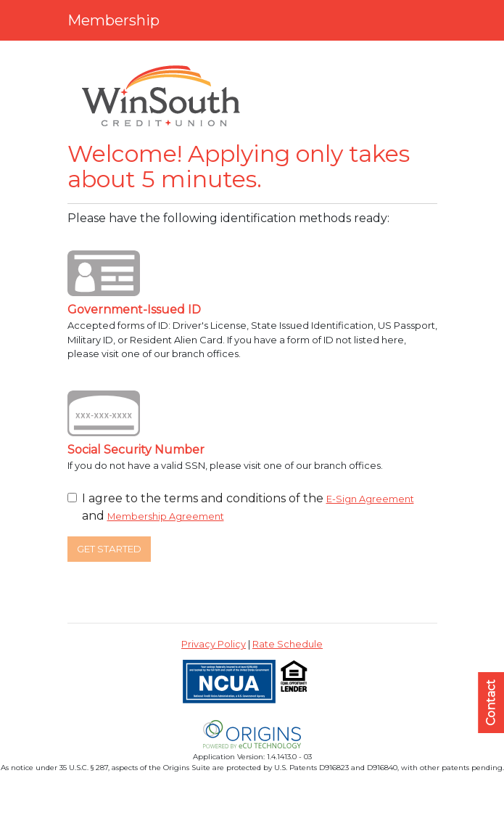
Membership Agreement (166, 516)
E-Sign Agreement (370, 499)
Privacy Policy (214, 644)
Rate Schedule (288, 644)
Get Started (109, 549)
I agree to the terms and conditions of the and (248, 507)
